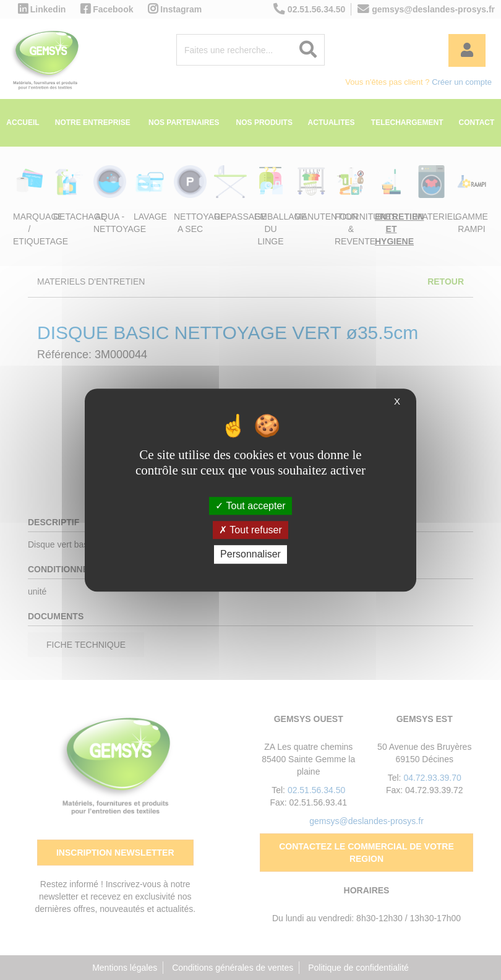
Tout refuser (250, 530)
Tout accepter (250, 506)
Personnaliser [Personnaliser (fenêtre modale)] (250, 555)
